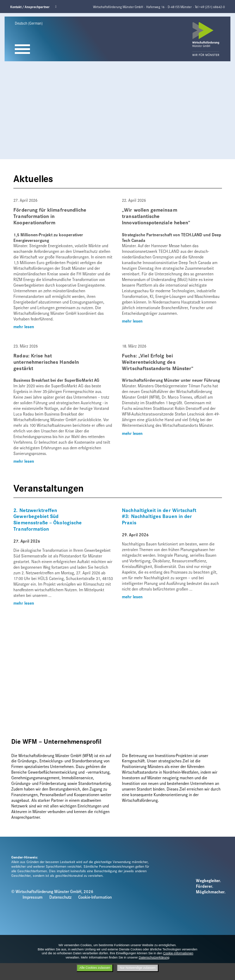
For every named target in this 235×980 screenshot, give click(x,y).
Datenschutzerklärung (154, 957)
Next (215, 16)
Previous (7, 16)
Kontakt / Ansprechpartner (30, 7)
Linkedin (57, 7)
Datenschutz (60, 897)
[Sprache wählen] (33, 23)
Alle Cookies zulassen (95, 968)
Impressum (33, 897)
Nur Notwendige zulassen (138, 968)
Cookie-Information (95, 897)
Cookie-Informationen (178, 953)
